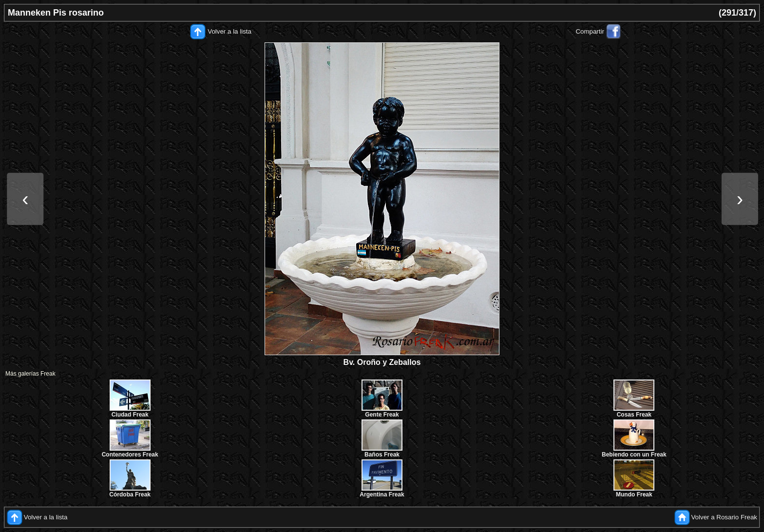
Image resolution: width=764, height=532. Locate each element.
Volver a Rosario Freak (724, 517)
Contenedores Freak (130, 455)
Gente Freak (382, 415)
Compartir (590, 31)
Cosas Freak (634, 415)
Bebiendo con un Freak (634, 455)
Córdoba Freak (130, 494)
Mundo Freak (634, 494)
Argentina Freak (382, 494)
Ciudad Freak (130, 415)
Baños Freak (382, 455)
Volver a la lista (229, 31)
